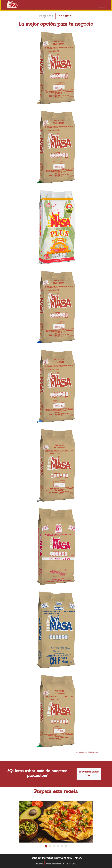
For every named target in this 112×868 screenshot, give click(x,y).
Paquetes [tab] (46, 16)
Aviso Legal (72, 864)
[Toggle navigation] (102, 4)
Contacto (39, 864)
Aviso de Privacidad (55, 864)
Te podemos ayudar (89, 774)
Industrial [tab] (65, 16)
